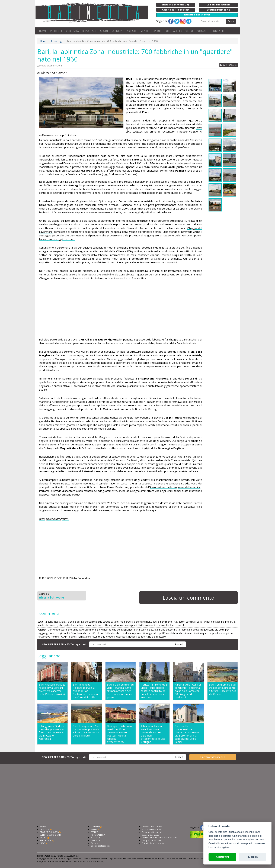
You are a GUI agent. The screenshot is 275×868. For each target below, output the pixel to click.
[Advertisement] (121, 309)
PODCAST (202, 31)
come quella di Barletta (178, 193)
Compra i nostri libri (151, 840)
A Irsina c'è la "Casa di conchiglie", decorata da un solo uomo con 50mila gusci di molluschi (188, 691)
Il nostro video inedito (213, 757)
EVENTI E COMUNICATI (50, 835)
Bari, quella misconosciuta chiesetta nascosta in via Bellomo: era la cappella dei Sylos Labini (188, 734)
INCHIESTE (56, 31)
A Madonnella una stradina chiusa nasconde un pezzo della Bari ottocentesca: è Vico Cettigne (153, 734)
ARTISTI (131, 31)
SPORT (104, 31)
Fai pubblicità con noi (152, 832)
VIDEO (189, 31)
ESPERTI (156, 31)
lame (64, 159)
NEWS (43, 843)
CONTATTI (218, 31)
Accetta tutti (222, 857)
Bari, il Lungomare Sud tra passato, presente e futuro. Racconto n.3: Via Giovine (222, 689)
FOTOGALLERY (173, 31)
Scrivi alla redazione (151, 829)
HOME (43, 31)
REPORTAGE (89, 31)
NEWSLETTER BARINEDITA (64, 644)
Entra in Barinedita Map (153, 843)
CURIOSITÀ (72, 31)
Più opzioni (252, 857)
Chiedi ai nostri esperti (153, 826)
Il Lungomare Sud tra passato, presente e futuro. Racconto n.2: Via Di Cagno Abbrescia (51, 732)
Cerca (231, 21)
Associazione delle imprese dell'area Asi (175, 487)
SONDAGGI (96, 838)
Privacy (94, 843)
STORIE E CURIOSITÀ (49, 832)
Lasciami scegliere (219, 847)
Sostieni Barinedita (151, 835)
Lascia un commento (188, 598)
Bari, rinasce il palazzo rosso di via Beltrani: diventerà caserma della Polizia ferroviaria (52, 689)
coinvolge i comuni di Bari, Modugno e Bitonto (168, 97)
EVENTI (144, 31)
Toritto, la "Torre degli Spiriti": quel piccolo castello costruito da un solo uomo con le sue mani (154, 691)
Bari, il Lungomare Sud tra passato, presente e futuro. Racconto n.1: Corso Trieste (86, 731)
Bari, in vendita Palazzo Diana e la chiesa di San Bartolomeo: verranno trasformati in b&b (86, 691)
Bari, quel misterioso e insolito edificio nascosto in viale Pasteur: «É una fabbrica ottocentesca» (121, 734)
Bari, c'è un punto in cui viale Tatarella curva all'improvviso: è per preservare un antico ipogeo (121, 691)
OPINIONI (118, 31)
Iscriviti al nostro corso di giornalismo (159, 838)
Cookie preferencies (101, 846)
